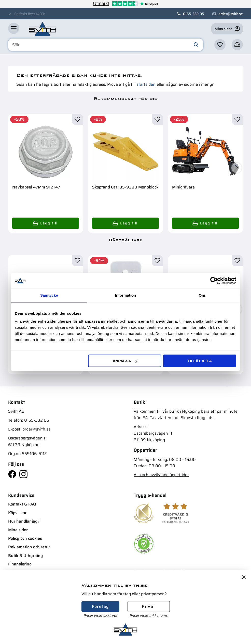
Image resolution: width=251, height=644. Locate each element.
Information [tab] (126, 295)
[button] (14, 28)
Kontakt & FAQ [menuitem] (22, 504)
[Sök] (196, 45)
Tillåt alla (200, 361)
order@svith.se (231, 14)
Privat (148, 606)
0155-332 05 (194, 14)
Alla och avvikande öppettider (161, 475)
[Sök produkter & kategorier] (106, 45)
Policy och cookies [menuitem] (25, 538)
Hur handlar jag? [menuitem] (24, 521)
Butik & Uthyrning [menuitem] (25, 556)
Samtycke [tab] (49, 295)
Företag (100, 606)
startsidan (146, 84)
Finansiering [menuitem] (20, 564)
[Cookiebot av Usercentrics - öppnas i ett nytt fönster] (214, 281)
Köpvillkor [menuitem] (17, 513)
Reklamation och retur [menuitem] (29, 547)
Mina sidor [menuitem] (18, 530)
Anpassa (125, 361)
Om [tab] (202, 295)
